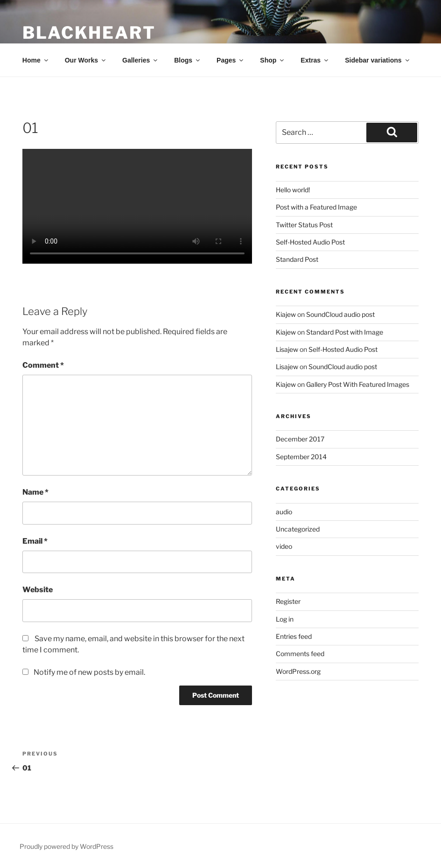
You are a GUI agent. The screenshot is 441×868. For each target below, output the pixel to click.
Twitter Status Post (304, 225)
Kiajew (286, 314)
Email (35, 541)
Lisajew (287, 349)
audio (284, 512)
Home (36, 60)
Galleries (140, 60)
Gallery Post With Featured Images (358, 384)
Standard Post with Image (345, 332)
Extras (315, 60)
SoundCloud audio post (340, 314)
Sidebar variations (378, 60)
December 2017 (300, 439)
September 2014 (301, 457)
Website (38, 590)
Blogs (188, 60)
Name (35, 492)
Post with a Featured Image (316, 207)
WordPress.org (298, 671)
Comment (43, 365)
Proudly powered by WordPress (66, 846)
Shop (273, 60)
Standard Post (297, 259)
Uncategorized (298, 529)
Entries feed (294, 636)
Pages (231, 60)
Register (288, 601)
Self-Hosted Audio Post (310, 242)
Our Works (86, 60)
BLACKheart (89, 33)
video (284, 546)
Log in (285, 619)
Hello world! (293, 190)
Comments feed (300, 654)
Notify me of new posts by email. (89, 672)
